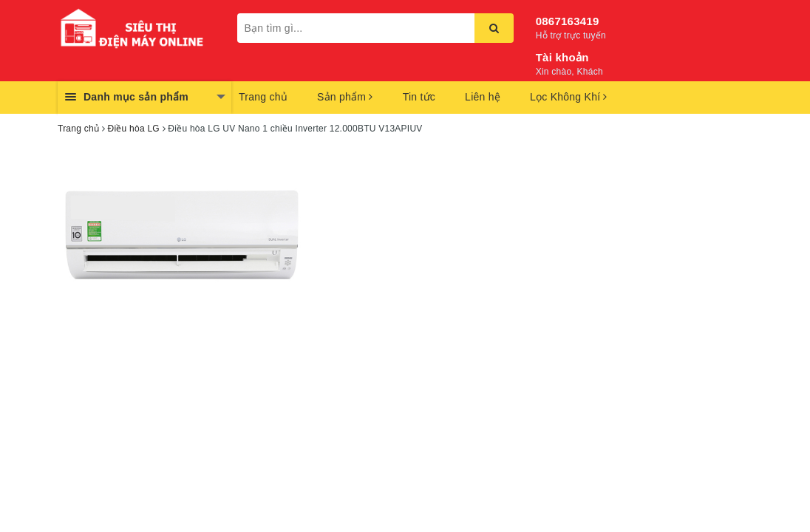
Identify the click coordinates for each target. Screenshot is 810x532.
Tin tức (419, 97)
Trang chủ (263, 97)
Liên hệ (483, 97)
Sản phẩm (345, 97)
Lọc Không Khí (569, 97)
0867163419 (568, 21)
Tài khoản (562, 57)
